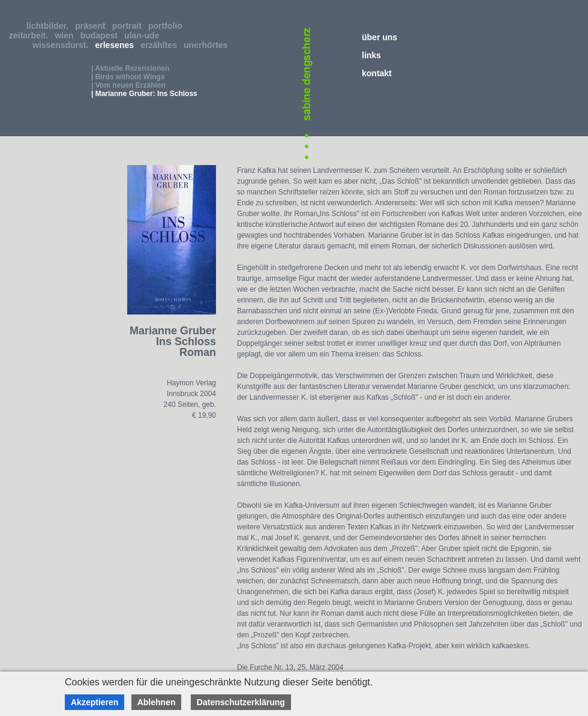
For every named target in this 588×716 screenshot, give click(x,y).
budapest (101, 35)
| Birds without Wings (128, 77)
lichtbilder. (50, 26)
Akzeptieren (94, 702)
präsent (92, 26)
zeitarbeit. (31, 35)
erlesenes (117, 45)
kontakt (377, 73)
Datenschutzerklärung (241, 702)
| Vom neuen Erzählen (128, 85)
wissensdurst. (63, 45)
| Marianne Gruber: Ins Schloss (144, 94)
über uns (379, 37)
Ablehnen (157, 702)
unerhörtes (208, 45)
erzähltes (161, 45)
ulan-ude (144, 35)
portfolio (168, 26)
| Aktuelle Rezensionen (130, 68)
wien (66, 35)
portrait (129, 26)
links (371, 55)
